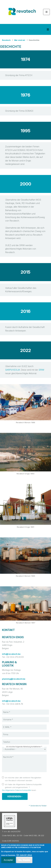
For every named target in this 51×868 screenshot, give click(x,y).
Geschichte (34, 40)
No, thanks (24, 860)
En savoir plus (24, 855)
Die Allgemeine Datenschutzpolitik (16, 790)
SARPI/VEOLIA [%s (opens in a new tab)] (13, 370)
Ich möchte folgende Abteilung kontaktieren (23, 747)
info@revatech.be (11, 654)
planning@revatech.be (14, 679)
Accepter (8, 860)
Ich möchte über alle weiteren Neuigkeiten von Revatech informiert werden (23, 779)
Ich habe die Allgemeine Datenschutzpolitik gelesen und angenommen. (23, 786)
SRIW (41, 370)
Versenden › (15, 796)
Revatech (6, 40)
